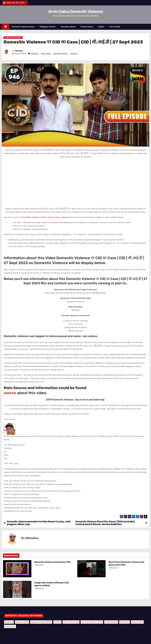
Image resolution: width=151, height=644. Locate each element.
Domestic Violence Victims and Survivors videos (45, 217)
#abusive (35, 54)
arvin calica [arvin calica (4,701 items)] (71, 622)
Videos (101, 27)
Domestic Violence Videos (13, 38)
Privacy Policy (87, 27)
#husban (74, 54)
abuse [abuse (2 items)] (9, 622)
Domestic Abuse (68, 27)
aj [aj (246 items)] (57, 622)
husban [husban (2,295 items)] (111, 622)
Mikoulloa (19, 51)
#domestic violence (60, 54)
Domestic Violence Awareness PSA (52, 562)
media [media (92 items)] (124, 622)
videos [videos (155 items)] (10, 626)
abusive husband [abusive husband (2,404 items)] (41, 622)
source (10, 393)
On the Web (115, 27)
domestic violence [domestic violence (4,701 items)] (92, 622)
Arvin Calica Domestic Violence (75, 12)
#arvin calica (46, 54)
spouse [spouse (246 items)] (137, 622)
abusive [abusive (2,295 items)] (22, 622)
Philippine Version (48, 27)
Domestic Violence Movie (23, 27)
